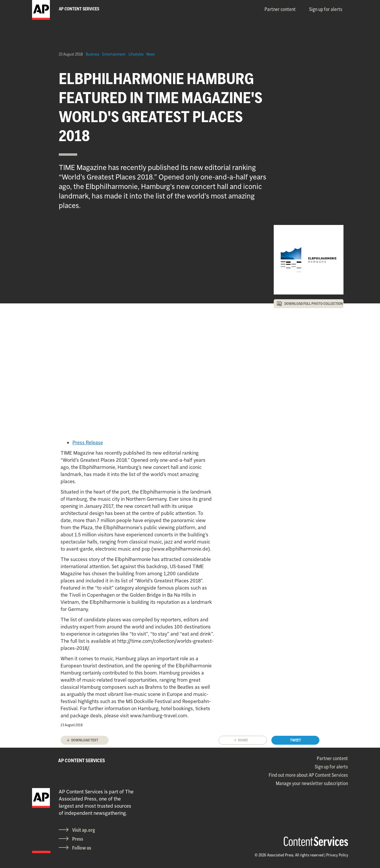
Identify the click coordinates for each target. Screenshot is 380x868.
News (151, 54)
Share (243, 740)
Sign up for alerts (326, 9)
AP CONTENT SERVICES (82, 760)
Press (78, 839)
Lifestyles (136, 54)
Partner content (280, 9)
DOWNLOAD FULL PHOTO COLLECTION (314, 304)
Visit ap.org (84, 830)
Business (92, 54)
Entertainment (114, 54)
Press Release (88, 442)
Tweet (296, 740)
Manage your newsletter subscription (312, 783)
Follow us (82, 848)
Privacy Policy (337, 855)
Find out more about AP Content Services (308, 775)
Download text (85, 740)
